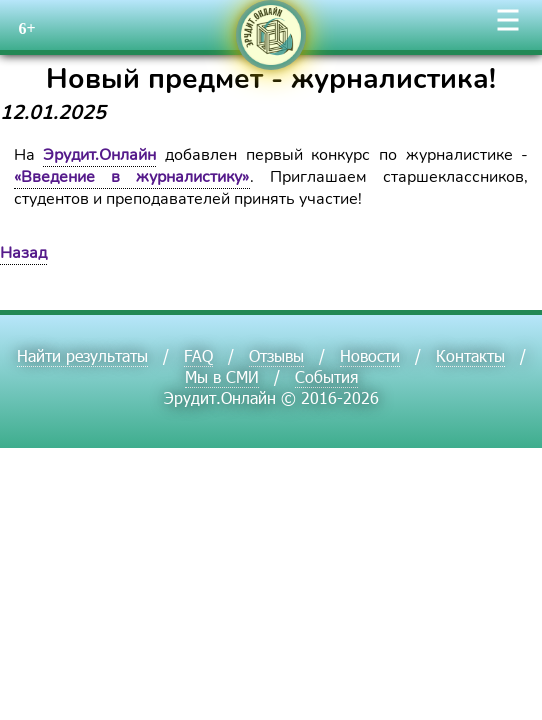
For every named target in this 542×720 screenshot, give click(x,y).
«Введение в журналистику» (132, 177)
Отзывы (276, 355)
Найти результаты (82, 355)
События (326, 376)
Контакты (470, 355)
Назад (23, 253)
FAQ (198, 355)
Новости (370, 355)
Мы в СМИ (222, 376)
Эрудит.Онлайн (99, 155)
